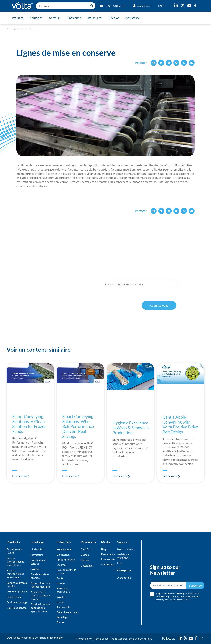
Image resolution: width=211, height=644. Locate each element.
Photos (85, 560)
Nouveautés (108, 559)
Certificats (87, 549)
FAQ (120, 563)
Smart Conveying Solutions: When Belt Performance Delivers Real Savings (78, 426)
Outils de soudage (17, 602)
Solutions (36, 18)
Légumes (62, 565)
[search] (66, 6)
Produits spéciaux (17, 591)
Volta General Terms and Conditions (132, 638)
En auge (35, 569)
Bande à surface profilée (40, 576)
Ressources (95, 18)
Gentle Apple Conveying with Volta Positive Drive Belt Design (180, 424)
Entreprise (74, 18)
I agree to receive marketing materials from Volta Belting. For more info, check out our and (178, 596)
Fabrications (14, 597)
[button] (154, 63)
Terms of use (182, 600)
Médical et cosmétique (63, 590)
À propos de (124, 578)
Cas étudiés (108, 564)
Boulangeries (64, 549)
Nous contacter (126, 549)
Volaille (61, 597)
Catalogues (87, 565)
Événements (108, 554)
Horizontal (37, 549)
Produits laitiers (66, 560)
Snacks (60, 602)
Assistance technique (123, 556)
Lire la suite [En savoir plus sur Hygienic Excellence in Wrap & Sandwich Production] (120, 476)
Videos (85, 555)
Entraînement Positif (14, 551)
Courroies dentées (17, 608)
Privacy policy (164, 600)
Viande (61, 583)
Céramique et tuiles (68, 612)
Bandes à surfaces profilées (17, 584)
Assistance (133, 18)
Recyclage (62, 617)
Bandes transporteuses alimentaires (15, 562)
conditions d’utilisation (148, 298)
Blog (104, 549)
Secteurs (55, 18)
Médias (114, 18)
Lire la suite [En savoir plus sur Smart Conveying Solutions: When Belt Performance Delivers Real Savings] (70, 476)
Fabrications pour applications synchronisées (41, 608)
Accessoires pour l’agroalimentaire (40, 585)
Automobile (63, 607)
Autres (60, 622)
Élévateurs (37, 555)
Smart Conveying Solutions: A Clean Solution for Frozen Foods (29, 424)
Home (9, 29)
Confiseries (63, 554)
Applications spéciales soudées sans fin (41, 595)
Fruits (60, 578)
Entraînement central (39, 562)
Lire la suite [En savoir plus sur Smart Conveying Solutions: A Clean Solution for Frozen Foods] (20, 476)
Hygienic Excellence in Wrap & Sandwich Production (131, 428)
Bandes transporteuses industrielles (15, 574)
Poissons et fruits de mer (66, 571)
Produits (17, 18)
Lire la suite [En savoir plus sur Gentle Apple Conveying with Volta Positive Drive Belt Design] (170, 476)
